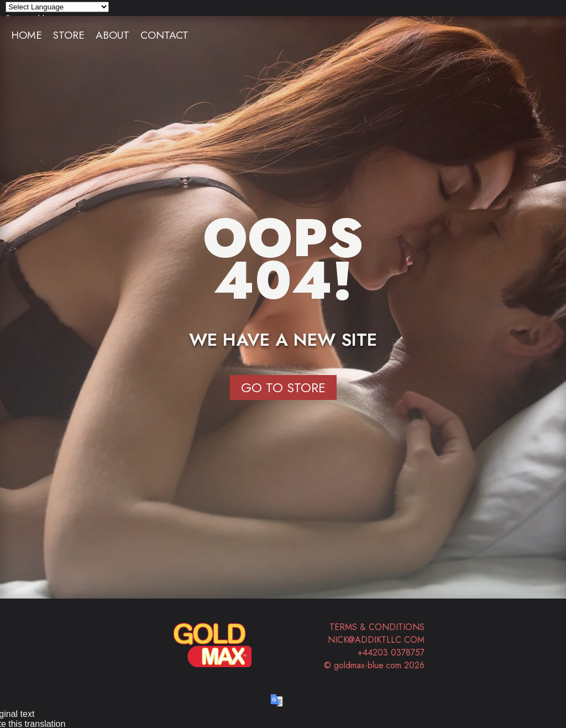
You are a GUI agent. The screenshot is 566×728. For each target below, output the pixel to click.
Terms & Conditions (377, 627)
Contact (164, 35)
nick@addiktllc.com (376, 640)
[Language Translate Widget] (57, 7)
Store (69, 35)
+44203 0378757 (391, 652)
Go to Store (283, 388)
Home (27, 35)
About (112, 35)
